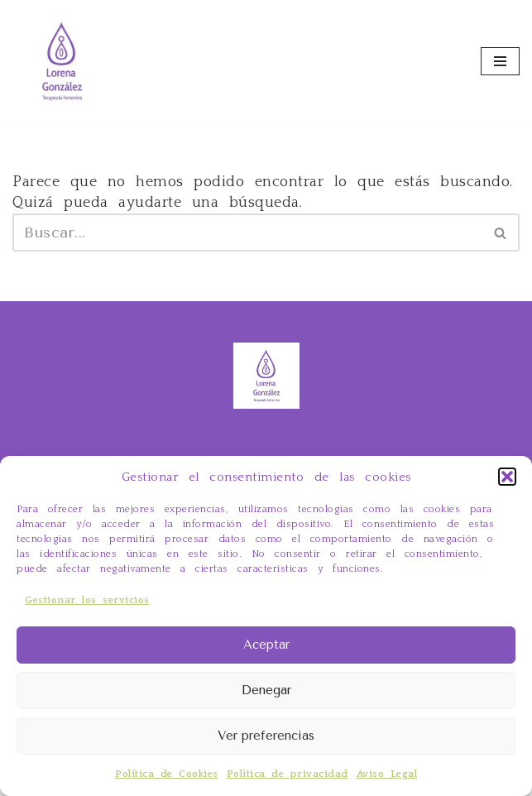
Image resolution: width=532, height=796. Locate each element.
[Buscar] (247, 233)
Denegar (266, 690)
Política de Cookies (167, 774)
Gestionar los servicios (87, 600)
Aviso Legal (387, 774)
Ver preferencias (266, 736)
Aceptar (266, 645)
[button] (507, 477)
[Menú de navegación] (500, 61)
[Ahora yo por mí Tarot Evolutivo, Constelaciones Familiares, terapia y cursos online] (62, 61)
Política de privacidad (288, 774)
